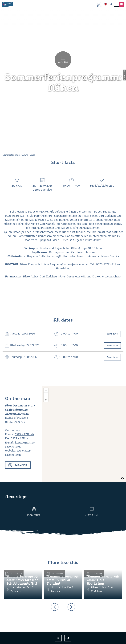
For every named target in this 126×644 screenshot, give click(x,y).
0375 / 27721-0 (24, 435)
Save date (112, 334)
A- (59, 638)
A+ (67, 638)
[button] (18, 465)
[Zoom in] (46, 390)
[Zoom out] (46, 395)
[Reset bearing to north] (46, 399)
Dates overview (43, 190)
